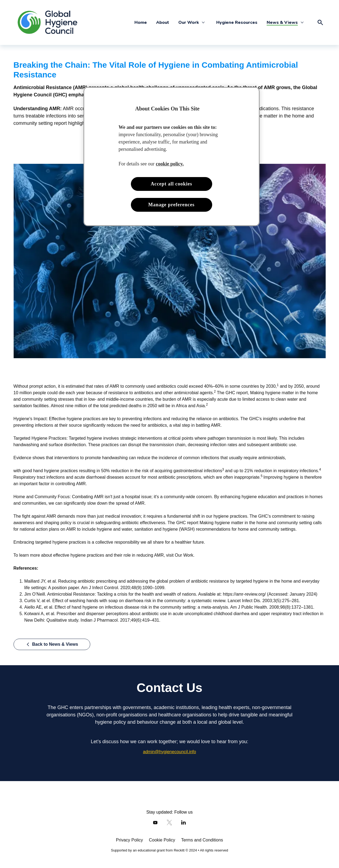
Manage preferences (171, 205)
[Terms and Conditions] (202, 840)
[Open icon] (320, 22)
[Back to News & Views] (52, 644)
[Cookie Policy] (162, 840)
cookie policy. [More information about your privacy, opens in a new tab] (170, 164)
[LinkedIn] (183, 823)
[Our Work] (189, 22)
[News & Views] (282, 22)
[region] (172, 157)
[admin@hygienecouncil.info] (170, 752)
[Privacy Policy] (130, 840)
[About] (163, 22)
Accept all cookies (171, 184)
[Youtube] (155, 823)
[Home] (141, 22)
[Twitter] (169, 823)
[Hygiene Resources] (237, 22)
